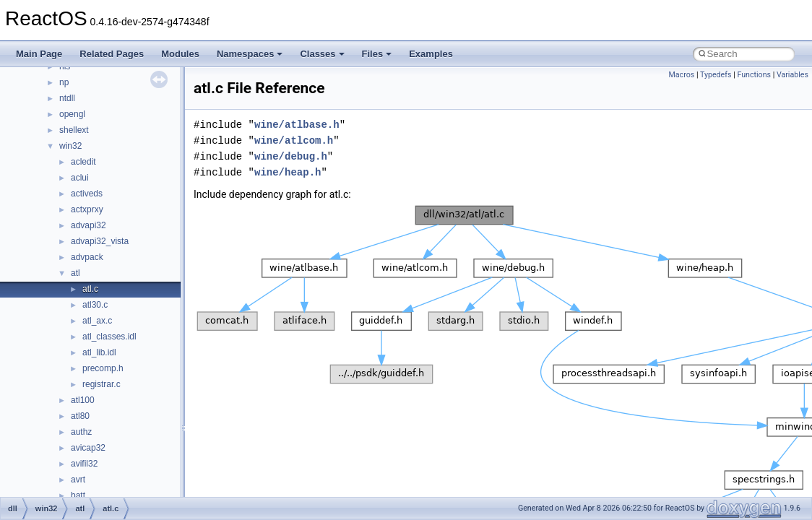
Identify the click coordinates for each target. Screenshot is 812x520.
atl (75, 273)
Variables (792, 75)
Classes (322, 54)
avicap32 (88, 448)
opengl (72, 114)
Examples (431, 54)
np (64, 82)
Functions (754, 75)
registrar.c (101, 384)
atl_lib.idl (99, 352)
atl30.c (95, 305)
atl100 (83, 400)
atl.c (90, 289)
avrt (78, 480)
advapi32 (88, 225)
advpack (87, 257)
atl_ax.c (97, 321)
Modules (180, 54)
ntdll (67, 98)
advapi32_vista (100, 241)
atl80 (80, 416)
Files (377, 54)
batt (78, 495)
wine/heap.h (288, 172)
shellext (74, 130)
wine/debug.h (291, 156)
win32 (70, 146)
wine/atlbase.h (297, 125)
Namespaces (250, 54)
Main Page (39, 54)
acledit (83, 162)
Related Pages (112, 54)
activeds (87, 194)
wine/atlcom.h (294, 140)
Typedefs (716, 75)
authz (81, 432)
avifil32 (84, 464)
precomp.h (103, 368)
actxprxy (87, 209)
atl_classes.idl (109, 337)
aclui (80, 178)
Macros (682, 75)
